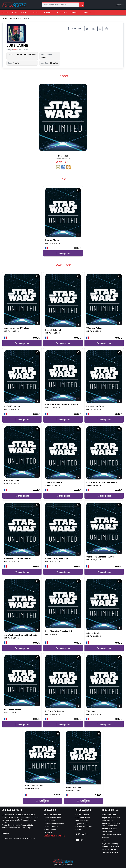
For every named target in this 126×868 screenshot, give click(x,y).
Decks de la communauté (54, 824)
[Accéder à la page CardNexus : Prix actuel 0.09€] (22, 722)
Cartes (24, 13)
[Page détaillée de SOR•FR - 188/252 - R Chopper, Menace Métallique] (22, 300)
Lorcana (105, 841)
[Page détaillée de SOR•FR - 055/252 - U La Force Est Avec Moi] (63, 682)
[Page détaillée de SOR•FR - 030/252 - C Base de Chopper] (63, 213)
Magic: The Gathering (110, 844)
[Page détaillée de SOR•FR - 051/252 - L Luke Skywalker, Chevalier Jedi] (63, 604)
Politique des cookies (84, 827)
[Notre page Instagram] (82, 840)
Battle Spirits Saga (109, 815)
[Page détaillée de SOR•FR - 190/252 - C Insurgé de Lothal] (63, 301)
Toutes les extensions (52, 815)
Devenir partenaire (83, 815)
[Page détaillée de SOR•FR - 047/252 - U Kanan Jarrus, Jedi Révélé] (63, 529)
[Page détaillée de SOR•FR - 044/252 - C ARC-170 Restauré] (22, 377)
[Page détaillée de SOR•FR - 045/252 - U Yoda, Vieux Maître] (63, 453)
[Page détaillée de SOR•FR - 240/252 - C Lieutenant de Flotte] (104, 377)
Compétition (86, 13)
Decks (35, 13)
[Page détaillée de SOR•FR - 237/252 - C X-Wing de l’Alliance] (104, 300)
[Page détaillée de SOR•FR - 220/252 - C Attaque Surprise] (104, 604)
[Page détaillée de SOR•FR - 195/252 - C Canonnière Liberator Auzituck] (22, 529)
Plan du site (80, 830)
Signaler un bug (81, 824)
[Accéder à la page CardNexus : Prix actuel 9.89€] (63, 646)
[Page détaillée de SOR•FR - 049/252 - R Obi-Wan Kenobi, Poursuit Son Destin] (22, 605)
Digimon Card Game (109, 829)
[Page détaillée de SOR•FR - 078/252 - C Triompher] (104, 682)
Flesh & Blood (107, 832)
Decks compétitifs (51, 827)
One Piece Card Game (110, 846)
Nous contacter (82, 821)
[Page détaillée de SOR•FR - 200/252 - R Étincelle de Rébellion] (22, 681)
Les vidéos (48, 832)
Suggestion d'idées (83, 818)
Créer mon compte (54, 836)
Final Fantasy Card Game (111, 835)
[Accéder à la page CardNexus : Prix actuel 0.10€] (84, 799)
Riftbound (105, 838)
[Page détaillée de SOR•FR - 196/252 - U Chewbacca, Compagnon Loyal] (104, 528)
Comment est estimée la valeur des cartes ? (19, 838)
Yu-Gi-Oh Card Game (110, 852)
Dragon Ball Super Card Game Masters (111, 819)
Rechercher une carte (52, 818)
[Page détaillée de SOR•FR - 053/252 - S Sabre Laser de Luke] (42, 757)
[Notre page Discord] (78, 840)
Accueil (4, 18)
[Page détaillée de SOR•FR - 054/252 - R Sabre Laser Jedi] (84, 758)
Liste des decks (14, 18)
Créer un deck (49, 821)
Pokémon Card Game (110, 849)
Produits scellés (50, 830)
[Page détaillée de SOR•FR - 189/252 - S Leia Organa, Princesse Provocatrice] (63, 376)
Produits (47, 13)
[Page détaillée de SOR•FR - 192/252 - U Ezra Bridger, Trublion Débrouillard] (104, 453)
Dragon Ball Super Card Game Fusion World (111, 825)
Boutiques (61, 13)
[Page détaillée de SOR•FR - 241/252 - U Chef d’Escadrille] (22, 452)
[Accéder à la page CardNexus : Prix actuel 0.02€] (63, 251)
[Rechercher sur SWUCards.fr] (82, 5)
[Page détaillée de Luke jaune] (63, 117)
